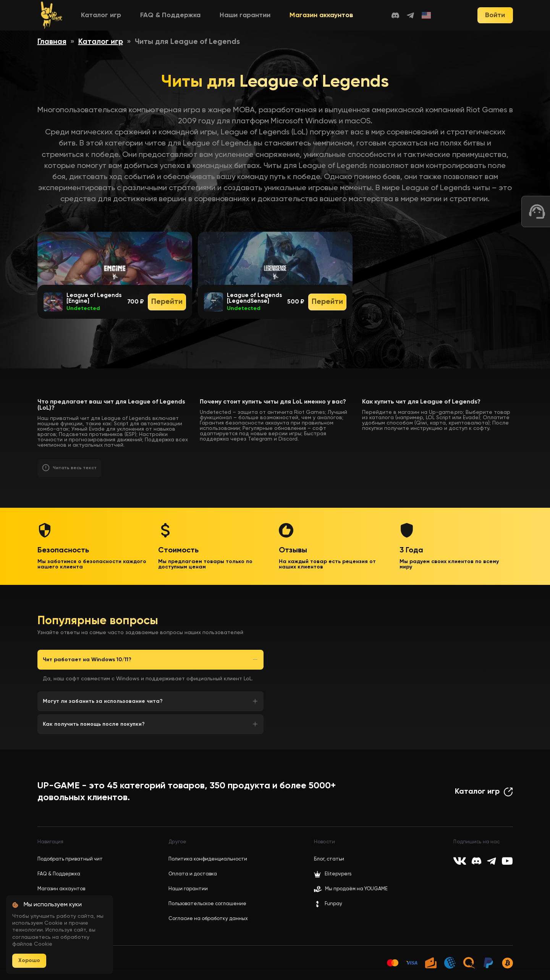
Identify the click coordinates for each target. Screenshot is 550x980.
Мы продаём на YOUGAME (356, 889)
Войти (495, 15)
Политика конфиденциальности (208, 859)
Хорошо (29, 961)
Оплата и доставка (193, 874)
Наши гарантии (245, 15)
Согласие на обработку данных (208, 919)
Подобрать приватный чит (70, 859)
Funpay (328, 904)
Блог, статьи (329, 859)
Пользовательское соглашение (207, 904)
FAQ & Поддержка (170, 15)
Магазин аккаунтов (321, 15)
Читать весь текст (75, 468)
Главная (52, 42)
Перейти (167, 302)
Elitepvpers (333, 874)
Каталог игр (101, 15)
